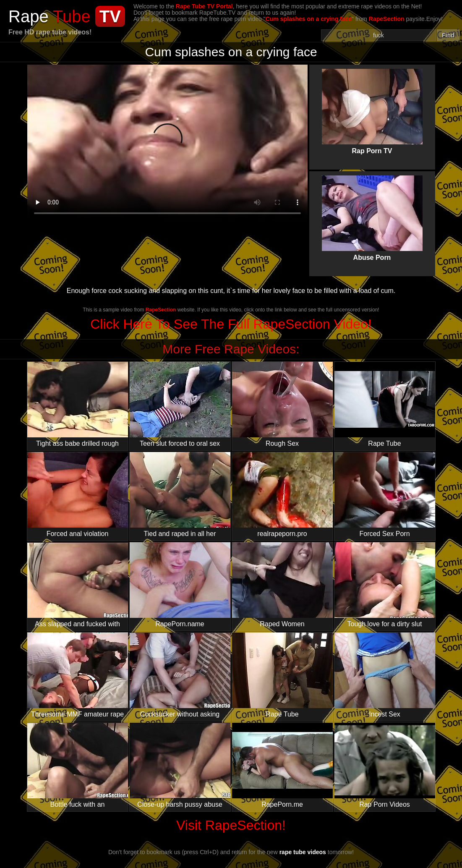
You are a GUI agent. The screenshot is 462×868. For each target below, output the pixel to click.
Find (448, 35)
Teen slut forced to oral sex (180, 404)
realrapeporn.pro (282, 495)
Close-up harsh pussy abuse (180, 765)
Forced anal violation (78, 495)
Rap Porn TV (372, 105)
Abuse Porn (372, 211)
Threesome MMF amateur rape (78, 675)
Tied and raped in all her (180, 495)
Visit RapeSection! (231, 825)
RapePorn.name (180, 585)
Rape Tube (385, 404)
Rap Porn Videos (385, 765)
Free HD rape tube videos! (50, 32)
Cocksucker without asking (180, 675)
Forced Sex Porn (385, 495)
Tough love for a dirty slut (385, 585)
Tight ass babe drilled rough (78, 404)
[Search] (378, 35)
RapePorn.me (282, 765)
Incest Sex (385, 675)
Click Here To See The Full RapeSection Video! (231, 324)
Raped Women (282, 585)
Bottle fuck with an (78, 765)
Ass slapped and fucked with (78, 585)
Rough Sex (282, 404)
